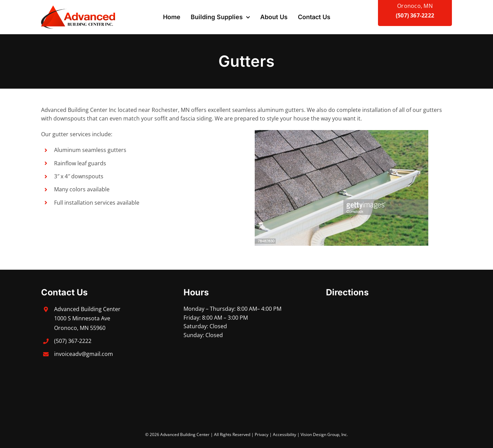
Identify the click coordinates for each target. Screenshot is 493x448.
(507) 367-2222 (415, 15)
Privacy (262, 434)
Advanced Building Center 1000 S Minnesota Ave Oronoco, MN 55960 (87, 318)
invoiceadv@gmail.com (84, 354)
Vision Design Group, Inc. (324, 434)
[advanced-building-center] (78, 8)
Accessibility (285, 434)
